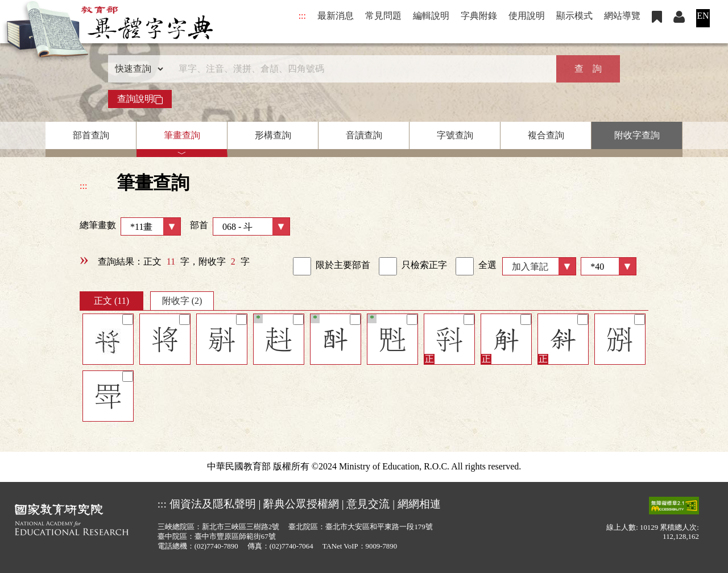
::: (302, 16)
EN (703, 16)
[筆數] (609, 266)
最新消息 (336, 16)
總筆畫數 (130, 226)
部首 (240, 226)
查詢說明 (140, 99)
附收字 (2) (182, 301)
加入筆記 (530, 267)
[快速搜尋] (360, 69)
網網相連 (419, 504)
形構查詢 (273, 135)
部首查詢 (91, 135)
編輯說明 (431, 16)
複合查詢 (546, 135)
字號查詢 (455, 135)
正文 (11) (111, 301)
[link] (302, 266)
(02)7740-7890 (216, 546)
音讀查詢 (364, 135)
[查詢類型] (136, 69)
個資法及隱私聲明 (213, 504)
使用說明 (527, 16)
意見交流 (368, 504)
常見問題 (383, 16)
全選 (476, 266)
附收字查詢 (637, 135)
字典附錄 (479, 16)
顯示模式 (574, 16)
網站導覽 (622, 16)
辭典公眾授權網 (301, 504)
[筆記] (128, 320)
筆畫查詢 (182, 135)
